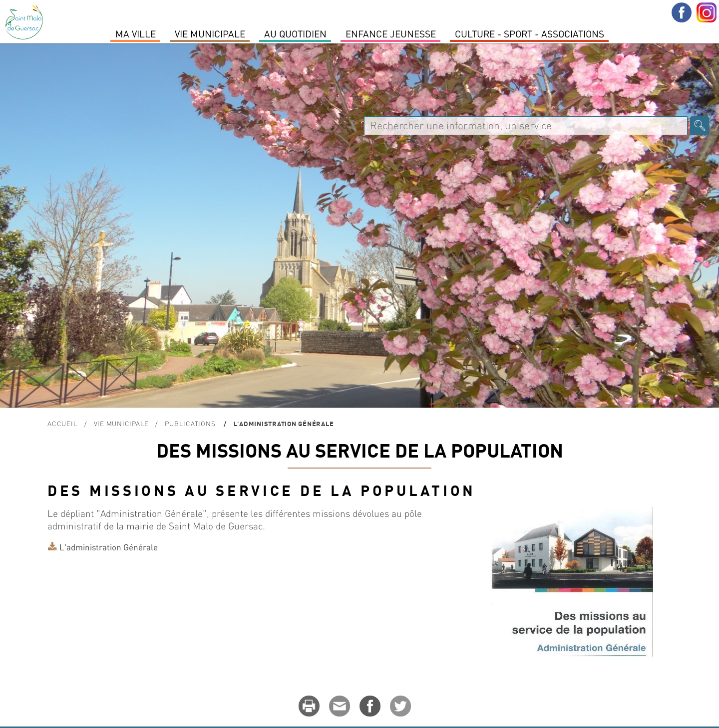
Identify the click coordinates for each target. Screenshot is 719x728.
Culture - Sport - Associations (530, 33)
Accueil (62, 423)
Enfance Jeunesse (391, 33)
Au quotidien (295, 33)
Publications (191, 423)
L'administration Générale (109, 547)
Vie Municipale (210, 33)
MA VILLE (136, 33)
